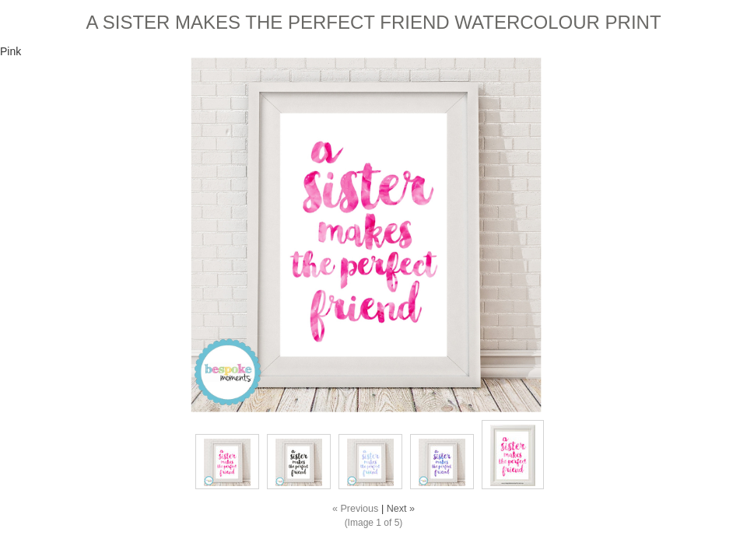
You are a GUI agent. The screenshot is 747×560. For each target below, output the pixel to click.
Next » (401, 509)
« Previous (356, 509)
